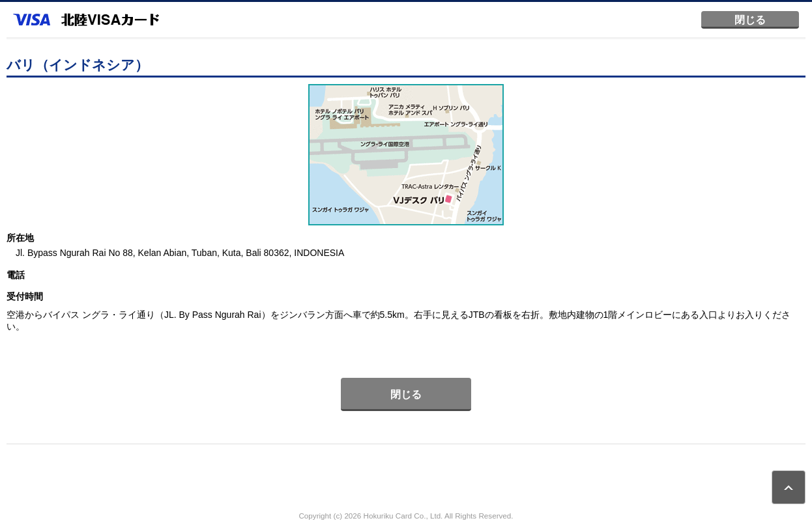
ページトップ (789, 487)
